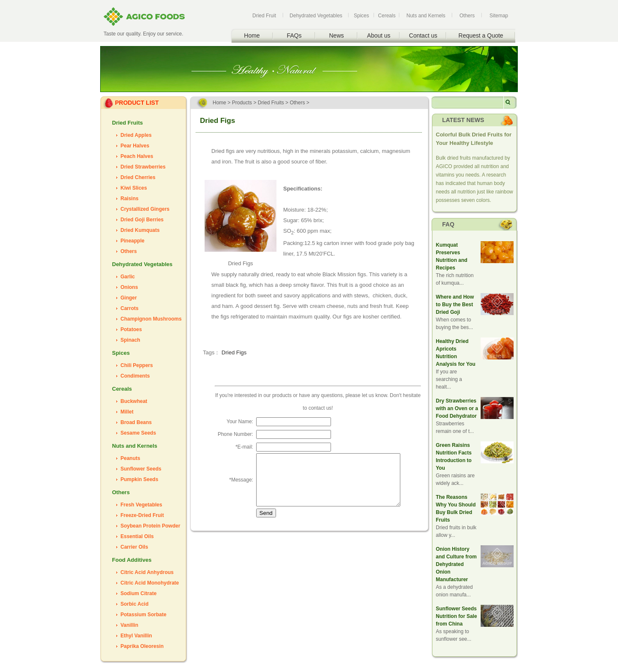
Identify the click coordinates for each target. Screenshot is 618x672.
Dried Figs (234, 352)
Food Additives (132, 560)
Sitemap (499, 16)
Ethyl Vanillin (136, 636)
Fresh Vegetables (141, 505)
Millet (127, 412)
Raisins (130, 199)
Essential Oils (137, 536)
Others (467, 16)
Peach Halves (137, 156)
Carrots (130, 308)
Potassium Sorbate (144, 615)
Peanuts (130, 458)
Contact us (423, 35)
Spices (361, 16)
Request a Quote (481, 35)
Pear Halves (135, 146)
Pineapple (133, 241)
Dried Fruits (127, 123)
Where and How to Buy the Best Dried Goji (455, 305)
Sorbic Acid (134, 604)
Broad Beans (136, 422)
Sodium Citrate (138, 593)
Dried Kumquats (140, 230)
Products (242, 103)
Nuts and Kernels (426, 16)
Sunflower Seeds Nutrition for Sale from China (456, 616)
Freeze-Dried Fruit (142, 515)
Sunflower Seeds (141, 469)
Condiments (135, 376)
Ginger (129, 298)
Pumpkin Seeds (139, 479)
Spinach (130, 340)
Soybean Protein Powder (150, 526)
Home (252, 35)
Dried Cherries (138, 177)
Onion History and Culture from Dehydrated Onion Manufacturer (456, 564)
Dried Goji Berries (142, 220)
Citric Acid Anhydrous (147, 572)
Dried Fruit (264, 16)
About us (379, 35)
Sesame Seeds (138, 433)
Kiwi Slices (134, 188)
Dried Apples (136, 135)
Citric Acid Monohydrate (150, 583)
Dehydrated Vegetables (316, 16)
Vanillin (129, 625)
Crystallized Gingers (145, 209)
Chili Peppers (137, 365)
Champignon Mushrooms (151, 319)
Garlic (128, 277)
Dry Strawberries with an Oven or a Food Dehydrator (457, 408)
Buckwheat (134, 401)
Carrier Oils (134, 547)
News (336, 35)
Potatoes (131, 329)
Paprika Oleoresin (142, 646)
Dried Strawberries (143, 167)
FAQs (294, 35)
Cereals (387, 16)
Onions (129, 287)
